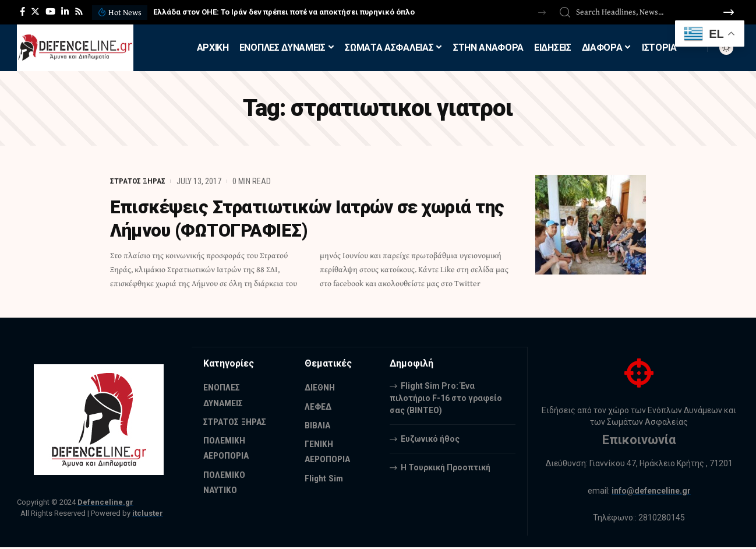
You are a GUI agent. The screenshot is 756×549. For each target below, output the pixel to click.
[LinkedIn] (65, 12)
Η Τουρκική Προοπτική (446, 467)
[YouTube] (50, 12)
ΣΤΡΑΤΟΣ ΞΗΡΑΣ (138, 181)
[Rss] (79, 12)
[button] (542, 13)
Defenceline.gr (105, 502)
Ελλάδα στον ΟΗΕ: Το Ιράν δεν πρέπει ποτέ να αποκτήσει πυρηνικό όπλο (284, 12)
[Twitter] (35, 12)
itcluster (148, 513)
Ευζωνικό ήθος (430, 438)
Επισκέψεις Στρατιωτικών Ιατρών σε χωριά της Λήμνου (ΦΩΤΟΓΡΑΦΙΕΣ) (298, 219)
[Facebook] (22, 12)
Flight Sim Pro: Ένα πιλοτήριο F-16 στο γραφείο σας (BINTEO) (446, 397)
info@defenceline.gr (651, 491)
